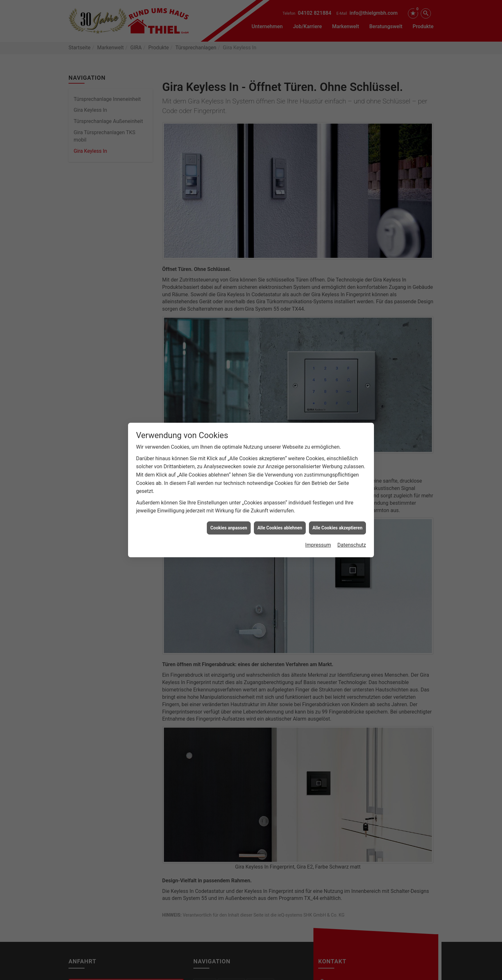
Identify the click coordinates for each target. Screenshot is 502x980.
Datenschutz (352, 530)
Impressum (318, 530)
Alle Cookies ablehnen (280, 513)
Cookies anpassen (229, 513)
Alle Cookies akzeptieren (337, 513)
